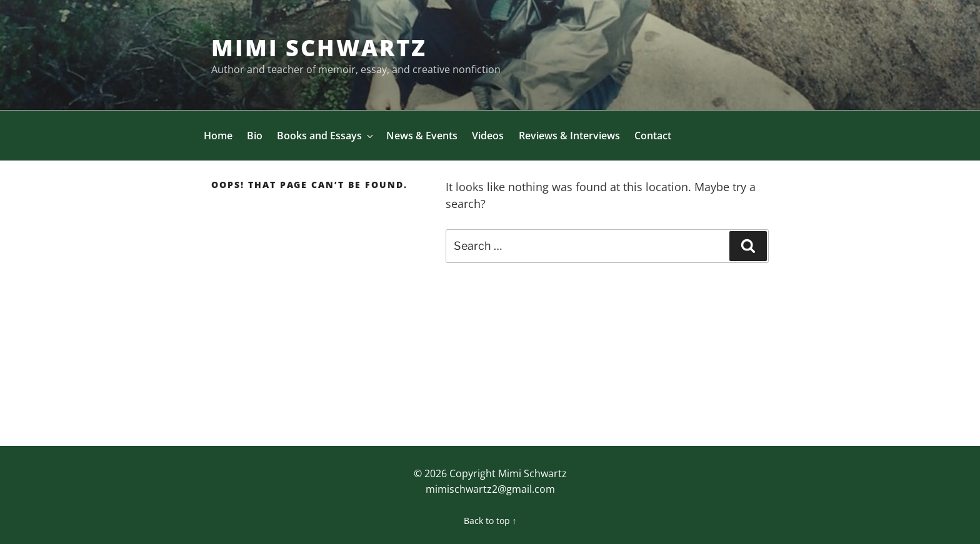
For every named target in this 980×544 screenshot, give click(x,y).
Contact (653, 136)
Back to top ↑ (490, 521)
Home (218, 136)
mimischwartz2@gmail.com (490, 489)
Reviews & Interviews (569, 136)
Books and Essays (326, 136)
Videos (488, 136)
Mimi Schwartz (319, 48)
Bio (255, 136)
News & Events (422, 136)
